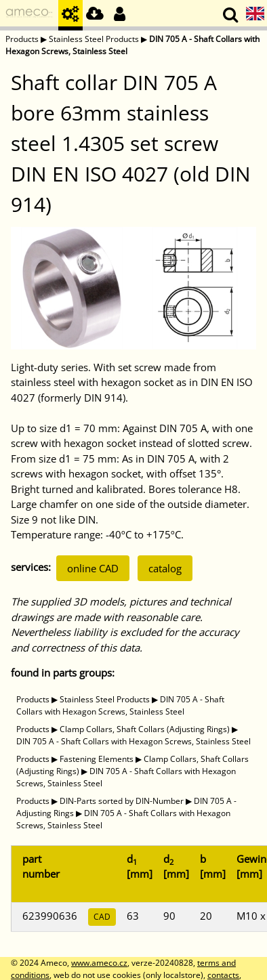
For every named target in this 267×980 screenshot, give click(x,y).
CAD (102, 917)
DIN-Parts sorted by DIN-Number (122, 801)
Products (22, 39)
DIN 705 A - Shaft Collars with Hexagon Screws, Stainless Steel (120, 705)
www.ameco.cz (99, 963)
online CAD (93, 568)
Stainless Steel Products (94, 39)
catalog (165, 568)
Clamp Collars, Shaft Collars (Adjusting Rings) (145, 729)
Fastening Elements (97, 759)
